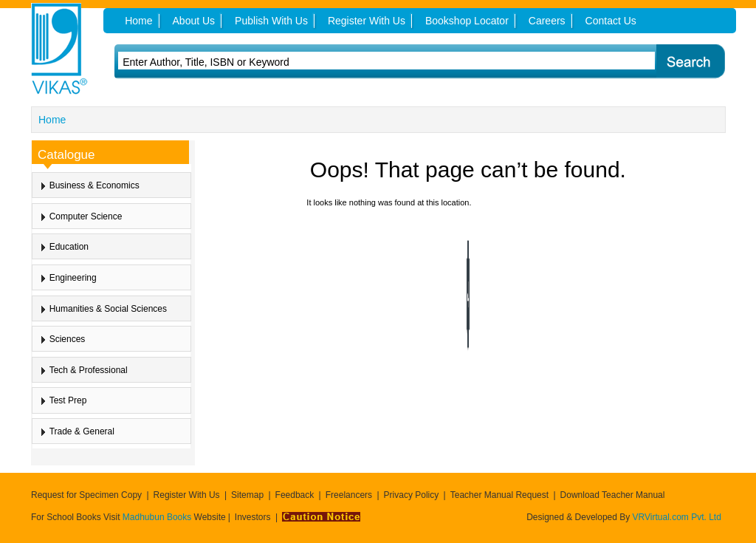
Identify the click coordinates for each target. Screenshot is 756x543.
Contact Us (611, 21)
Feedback (295, 495)
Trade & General (82, 431)
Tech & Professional (89, 370)
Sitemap (247, 495)
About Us (194, 21)
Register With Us (187, 495)
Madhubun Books (158, 517)
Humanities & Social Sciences (108, 309)
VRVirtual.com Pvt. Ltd (677, 517)
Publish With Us (271, 21)
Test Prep (68, 400)
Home (52, 120)
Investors (253, 517)
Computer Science (86, 216)
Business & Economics (94, 185)
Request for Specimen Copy (86, 495)
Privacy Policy (412, 495)
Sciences (68, 339)
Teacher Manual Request (499, 495)
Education (69, 247)
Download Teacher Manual (613, 495)
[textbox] (349, 62)
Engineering (73, 278)
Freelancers (349, 495)
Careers (547, 21)
